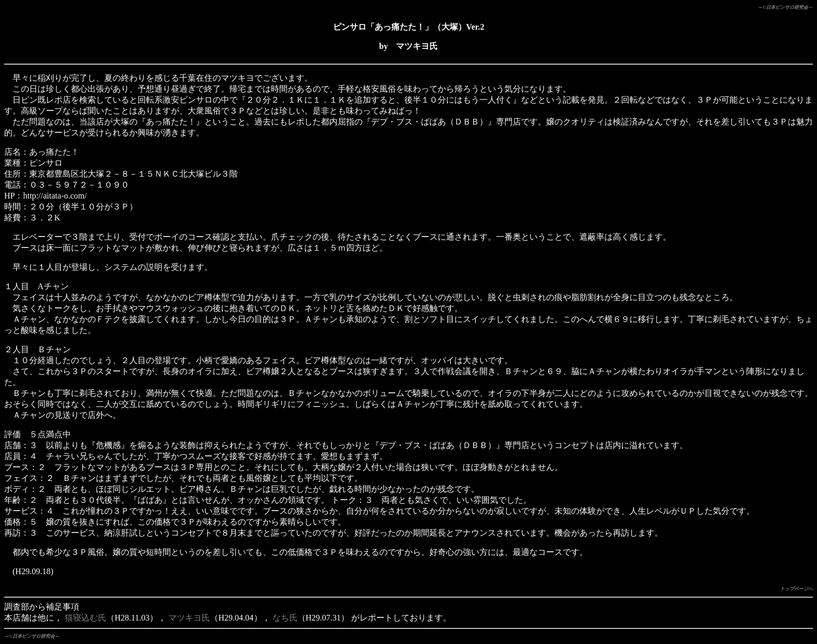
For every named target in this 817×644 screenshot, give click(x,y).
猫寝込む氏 (85, 618)
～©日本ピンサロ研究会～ (785, 7)
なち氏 (285, 618)
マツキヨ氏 (189, 618)
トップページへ (796, 589)
